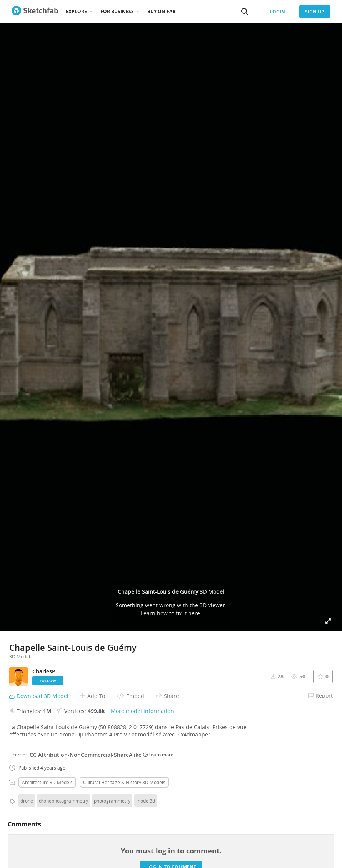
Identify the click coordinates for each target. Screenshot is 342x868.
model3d (146, 801)
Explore (76, 11)
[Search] (245, 12)
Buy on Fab (161, 11)
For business (117, 11)
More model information (142, 711)
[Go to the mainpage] (35, 12)
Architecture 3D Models (47, 782)
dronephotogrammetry (63, 801)
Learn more (158, 755)
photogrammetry (112, 801)
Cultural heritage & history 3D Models (124, 782)
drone (27, 801)
